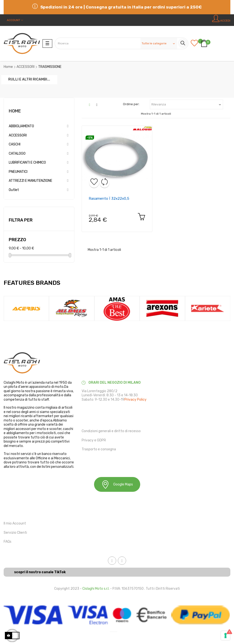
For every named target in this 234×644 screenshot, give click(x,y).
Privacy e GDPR (94, 440)
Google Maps (117, 484)
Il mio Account (15, 523)
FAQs (8, 542)
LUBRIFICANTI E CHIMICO (27, 163)
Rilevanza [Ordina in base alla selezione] (187, 105)
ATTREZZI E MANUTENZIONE (30, 181)
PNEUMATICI (18, 172)
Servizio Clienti (15, 533)
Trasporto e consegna (99, 449)
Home (15, 111)
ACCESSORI (18, 135)
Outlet (14, 190)
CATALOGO (17, 154)
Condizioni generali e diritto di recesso (111, 431)
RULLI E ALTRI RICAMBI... (29, 79)
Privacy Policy (135, 400)
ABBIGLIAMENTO (21, 126)
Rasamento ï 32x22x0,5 (109, 199)
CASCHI (15, 144)
